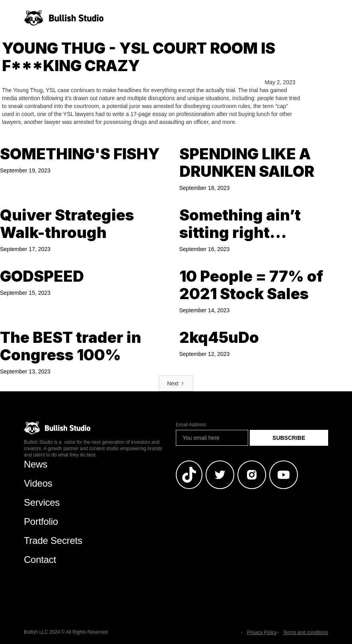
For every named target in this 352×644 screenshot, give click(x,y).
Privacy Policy (262, 632)
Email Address (191, 425)
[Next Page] (176, 383)
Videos (38, 483)
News (36, 464)
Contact (40, 560)
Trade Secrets (53, 541)
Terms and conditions (306, 632)
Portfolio (41, 521)
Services (42, 502)
